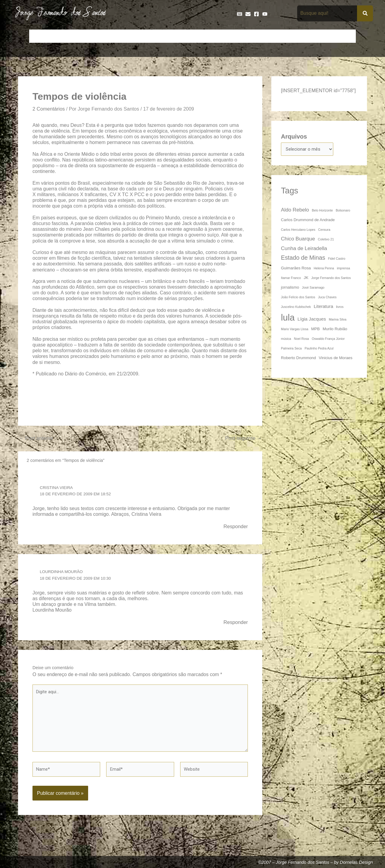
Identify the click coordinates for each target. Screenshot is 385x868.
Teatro (345, 36)
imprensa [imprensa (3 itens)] (343, 269)
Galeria (251, 36)
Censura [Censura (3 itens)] (324, 230)
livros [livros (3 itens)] (340, 308)
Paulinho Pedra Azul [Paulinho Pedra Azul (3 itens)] (319, 349)
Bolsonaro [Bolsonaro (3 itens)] (343, 211)
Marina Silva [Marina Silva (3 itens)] (338, 320)
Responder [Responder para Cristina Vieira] (235, 527)
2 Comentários (50, 109)
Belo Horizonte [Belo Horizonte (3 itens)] (322, 211)
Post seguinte (242, 439)
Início (39, 36)
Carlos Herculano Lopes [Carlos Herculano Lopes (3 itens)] (298, 230)
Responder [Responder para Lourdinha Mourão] (235, 624)
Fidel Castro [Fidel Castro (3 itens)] (336, 259)
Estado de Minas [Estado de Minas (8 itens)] (303, 259)
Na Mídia (297, 36)
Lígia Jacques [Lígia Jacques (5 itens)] (312, 320)
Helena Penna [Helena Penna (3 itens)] (324, 269)
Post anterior (37, 439)
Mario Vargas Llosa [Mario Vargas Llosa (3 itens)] (295, 330)
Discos (176, 36)
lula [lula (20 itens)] (288, 318)
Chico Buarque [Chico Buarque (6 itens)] (298, 240)
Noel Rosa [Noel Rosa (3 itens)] (301, 340)
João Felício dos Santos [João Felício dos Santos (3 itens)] (298, 298)
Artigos (60, 36)
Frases (229, 36)
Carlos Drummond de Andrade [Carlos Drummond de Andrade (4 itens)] (308, 221)
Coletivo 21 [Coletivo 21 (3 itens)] (326, 240)
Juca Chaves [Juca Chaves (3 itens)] (327, 298)
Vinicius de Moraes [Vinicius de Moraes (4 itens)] (336, 359)
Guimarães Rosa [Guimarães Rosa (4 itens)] (296, 269)
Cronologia (150, 36)
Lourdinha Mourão (63, 573)
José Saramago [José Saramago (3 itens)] (313, 288)
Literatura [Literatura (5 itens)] (323, 307)
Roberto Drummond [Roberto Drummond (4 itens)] (298, 359)
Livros (273, 36)
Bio (79, 36)
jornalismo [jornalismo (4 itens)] (290, 288)
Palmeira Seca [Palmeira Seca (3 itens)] (291, 349)
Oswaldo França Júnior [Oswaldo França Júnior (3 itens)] (328, 340)
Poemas (322, 36)
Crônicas (122, 36)
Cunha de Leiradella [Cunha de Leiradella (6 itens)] (304, 249)
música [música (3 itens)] (286, 340)
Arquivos (294, 136)
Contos (98, 36)
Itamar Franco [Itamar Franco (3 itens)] (291, 279)
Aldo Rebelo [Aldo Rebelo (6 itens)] (295, 211)
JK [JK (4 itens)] (306, 279)
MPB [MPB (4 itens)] (315, 330)
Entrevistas (202, 36)
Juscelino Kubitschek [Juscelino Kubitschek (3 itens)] (296, 308)
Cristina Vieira (57, 488)
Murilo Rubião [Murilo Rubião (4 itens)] (335, 330)
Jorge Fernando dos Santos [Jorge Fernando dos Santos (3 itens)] (331, 279)
